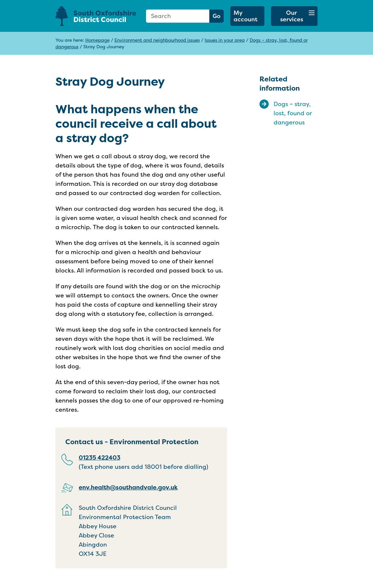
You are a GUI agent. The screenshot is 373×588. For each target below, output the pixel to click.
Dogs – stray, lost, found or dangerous (293, 113)
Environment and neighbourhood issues (157, 40)
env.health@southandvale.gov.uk (128, 487)
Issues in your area (225, 40)
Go (217, 16)
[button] (294, 16)
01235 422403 (100, 457)
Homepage (97, 40)
